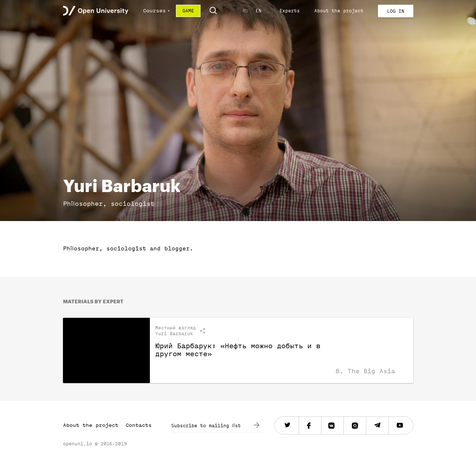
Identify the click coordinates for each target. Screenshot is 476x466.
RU (245, 11)
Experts (290, 11)
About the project (339, 11)
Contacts (139, 425)
